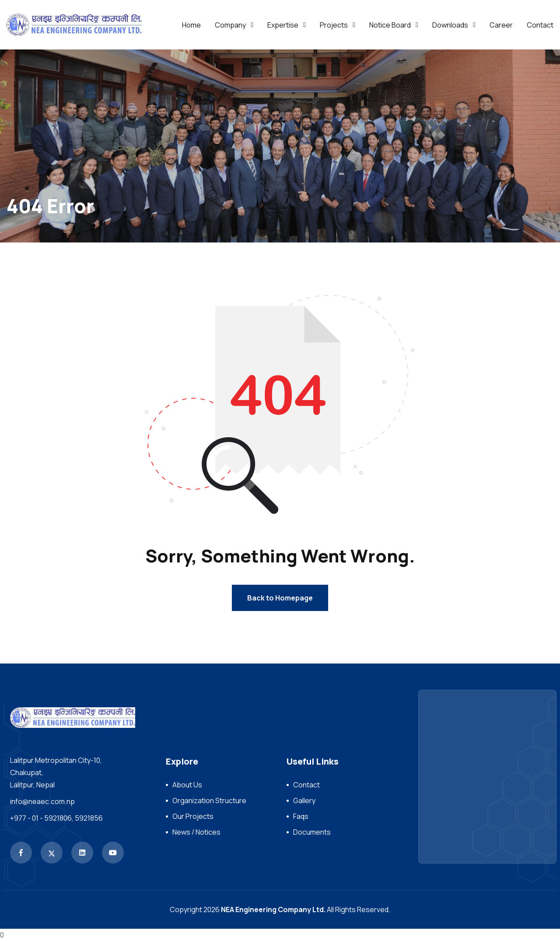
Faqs (301, 816)
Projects (334, 25)
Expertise (283, 25)
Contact (540, 25)
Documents (312, 832)
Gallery (304, 801)
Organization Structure (209, 801)
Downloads (450, 25)
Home (191, 25)
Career (501, 25)
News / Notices (196, 832)
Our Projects (193, 816)
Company (230, 25)
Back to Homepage (280, 598)
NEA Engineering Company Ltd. (273, 909)
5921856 (89, 818)
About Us (187, 785)
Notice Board (390, 25)
